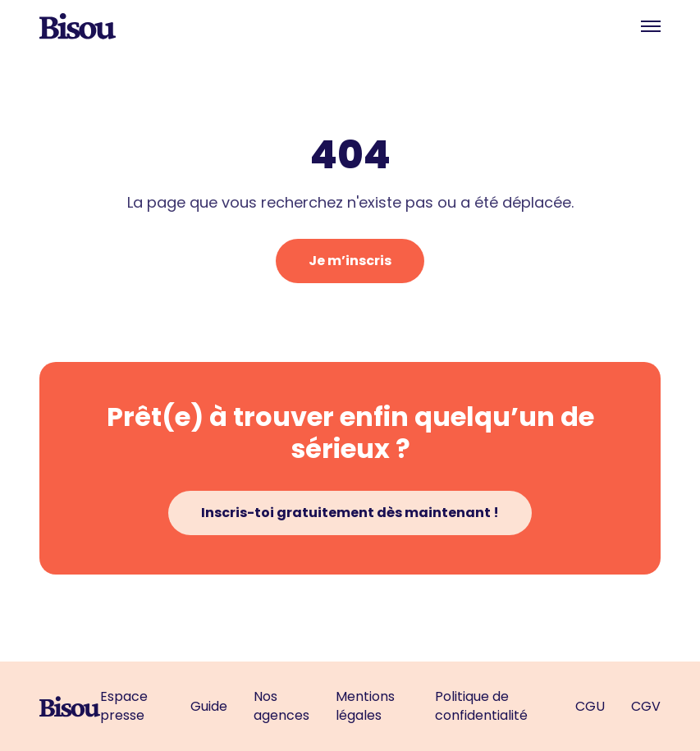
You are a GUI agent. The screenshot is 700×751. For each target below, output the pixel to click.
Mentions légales (365, 706)
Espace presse (124, 706)
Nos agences (281, 706)
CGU (590, 707)
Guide (209, 707)
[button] (651, 26)
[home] (78, 26)
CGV (646, 707)
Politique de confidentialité (481, 706)
